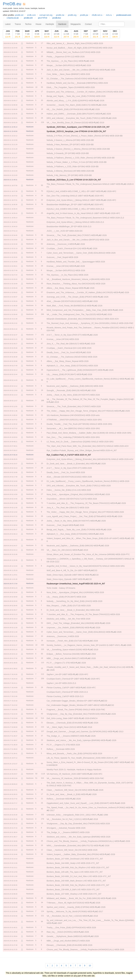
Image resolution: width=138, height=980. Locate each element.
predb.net (19, 15)
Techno (28, 24)
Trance (18, 24)
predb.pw (84, 15)
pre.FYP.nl (43, 18)
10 (90, 966)
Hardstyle (50, 24)
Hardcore (62, 24)
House (38, 24)
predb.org (72, 15)
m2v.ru (109, 15)
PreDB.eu (12, 4)
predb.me (60, 15)
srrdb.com (31, 15)
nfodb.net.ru (97, 15)
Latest (8, 24)
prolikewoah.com (124, 15)
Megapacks (76, 24)
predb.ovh (28, 18)
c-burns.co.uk (13, 18)
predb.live (57, 18)
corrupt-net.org (46, 15)
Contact (88, 24)
